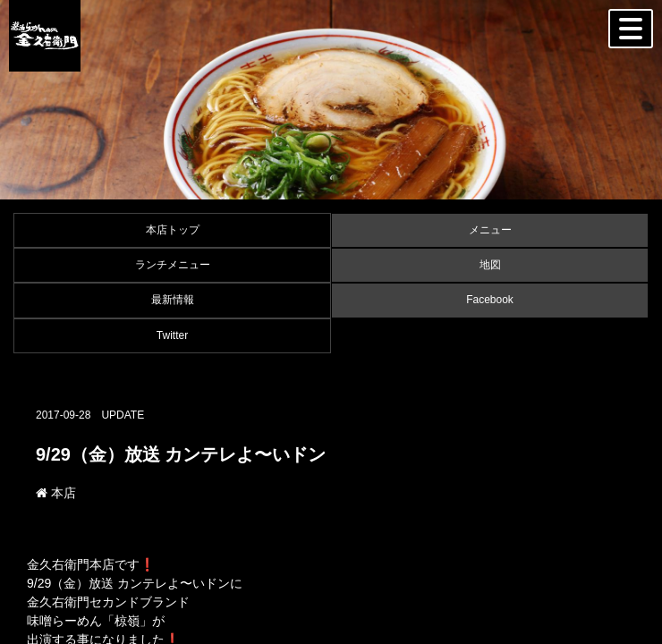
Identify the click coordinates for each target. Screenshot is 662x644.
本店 (56, 493)
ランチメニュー (173, 265)
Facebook (490, 300)
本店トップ (173, 230)
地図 (490, 265)
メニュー (490, 230)
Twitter (172, 335)
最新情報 (173, 300)
